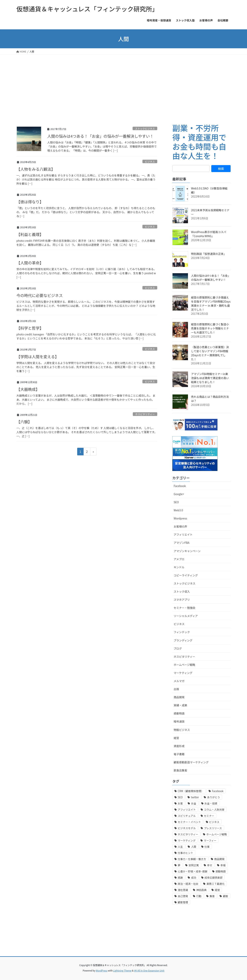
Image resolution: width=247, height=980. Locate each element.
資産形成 (179, 746)
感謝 (180, 878)
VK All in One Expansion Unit (149, 970)
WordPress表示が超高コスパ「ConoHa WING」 (209, 234)
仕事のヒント (185, 853)
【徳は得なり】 (30, 202)
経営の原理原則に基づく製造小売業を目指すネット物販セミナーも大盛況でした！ (210, 328)
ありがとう (214, 797)
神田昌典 (201, 890)
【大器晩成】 (28, 389)
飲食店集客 (180, 770)
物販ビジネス (182, 730)
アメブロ (179, 559)
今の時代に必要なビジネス (40, 295)
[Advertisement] (123, 83)
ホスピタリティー (145, 414)
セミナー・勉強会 (184, 608)
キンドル (179, 567)
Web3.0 (178, 510)
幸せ (210, 865)
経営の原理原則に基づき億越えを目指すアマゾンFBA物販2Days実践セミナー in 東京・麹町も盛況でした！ (211, 303)
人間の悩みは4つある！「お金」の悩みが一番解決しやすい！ (100, 136)
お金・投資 (211, 803)
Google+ (179, 494)
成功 (194, 878)
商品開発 (179, 697)
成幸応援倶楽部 (214, 878)
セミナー (209, 816)
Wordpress (180, 518)
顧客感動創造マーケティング (191, 762)
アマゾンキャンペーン (187, 551)
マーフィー (210, 840)
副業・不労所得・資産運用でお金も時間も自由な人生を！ (199, 142)
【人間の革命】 (30, 263)
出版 (176, 689)
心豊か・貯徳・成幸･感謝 (192, 871)
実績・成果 (180, 705)
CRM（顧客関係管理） (191, 791)
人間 (194, 847)
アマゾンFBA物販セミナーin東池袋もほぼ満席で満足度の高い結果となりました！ (210, 378)
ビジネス (150, 162)
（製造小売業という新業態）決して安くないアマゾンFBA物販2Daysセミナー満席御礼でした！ (210, 353)
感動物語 (179, 713)
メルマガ (179, 681)
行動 (199, 896)
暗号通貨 (179, 721)
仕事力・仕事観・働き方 (192, 859)
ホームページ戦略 (184, 665)
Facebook (180, 486)
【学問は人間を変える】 (38, 357)
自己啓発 (183, 896)
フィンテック (182, 632)
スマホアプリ (182, 600)
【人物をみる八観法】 (36, 169)
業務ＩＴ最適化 (215, 884)
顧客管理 (183, 902)
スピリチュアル (187, 816)
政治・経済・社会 (188, 884)
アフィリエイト (183, 535)
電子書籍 (179, 754)
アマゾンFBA (181, 543)
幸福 (223, 865)
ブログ (178, 648)
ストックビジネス (145, 129)
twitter (195, 797)
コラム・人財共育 (214, 810)
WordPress (102, 970)
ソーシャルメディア (186, 616)
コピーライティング (186, 575)
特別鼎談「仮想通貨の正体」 (209, 254)
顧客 (225, 896)
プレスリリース (213, 828)
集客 (212, 896)
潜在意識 (183, 890)
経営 (176, 738)
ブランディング (183, 640)
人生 (180, 847)
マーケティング (183, 673)
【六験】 (24, 422)
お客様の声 (180, 526)
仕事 (207, 847)
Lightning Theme (122, 970)
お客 (180, 803)
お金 (194, 803)
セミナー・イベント (189, 822)
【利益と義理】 (30, 234)
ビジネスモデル (187, 828)
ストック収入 (182, 591)
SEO (176, 502)
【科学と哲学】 (30, 328)
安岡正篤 (194, 865)
